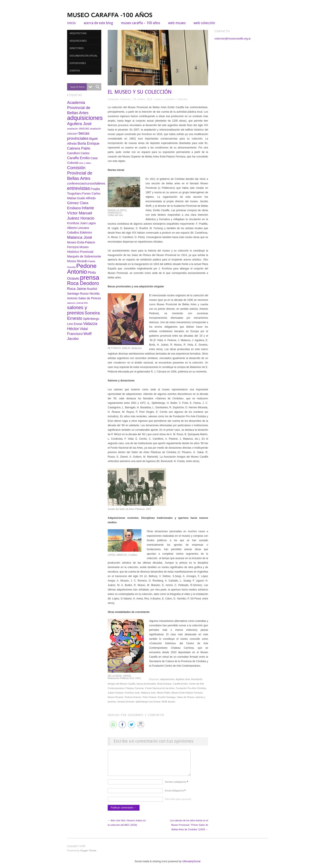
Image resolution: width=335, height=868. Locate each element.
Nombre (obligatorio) (176, 786)
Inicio (71, 23)
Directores (77, 48)
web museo (177, 23)
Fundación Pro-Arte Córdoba (191, 688)
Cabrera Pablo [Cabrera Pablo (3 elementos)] (79, 148)
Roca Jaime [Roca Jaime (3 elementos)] (77, 289)
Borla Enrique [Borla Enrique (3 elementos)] (88, 143)
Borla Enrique (164, 684)
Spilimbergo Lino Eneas (148, 702)
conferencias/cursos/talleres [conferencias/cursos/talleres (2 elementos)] (86, 183)
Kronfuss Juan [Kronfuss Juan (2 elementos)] (77, 223)
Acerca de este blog (98, 23)
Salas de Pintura (186, 697)
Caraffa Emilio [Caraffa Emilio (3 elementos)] (78, 158)
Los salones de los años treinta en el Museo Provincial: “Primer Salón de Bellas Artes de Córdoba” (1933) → (189, 829)
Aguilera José (183, 679)
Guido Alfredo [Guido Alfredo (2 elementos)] (86, 198)
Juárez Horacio (116, 693)
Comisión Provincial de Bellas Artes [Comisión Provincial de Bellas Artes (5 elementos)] (80, 173)
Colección (182, 99)
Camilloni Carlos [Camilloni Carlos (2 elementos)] (78, 153)
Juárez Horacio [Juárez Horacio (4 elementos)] (81, 218)
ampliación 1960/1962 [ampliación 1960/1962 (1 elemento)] (78, 129)
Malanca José (148, 693)
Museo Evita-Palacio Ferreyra (187, 693)
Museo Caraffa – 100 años (140, 23)
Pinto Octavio (149, 697)
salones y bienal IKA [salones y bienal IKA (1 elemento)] (77, 303)
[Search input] (78, 87)
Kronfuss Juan (132, 693)
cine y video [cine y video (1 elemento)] (85, 163)
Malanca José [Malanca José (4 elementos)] (80, 237)
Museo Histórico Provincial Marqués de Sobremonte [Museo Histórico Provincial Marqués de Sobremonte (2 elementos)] (84, 252)
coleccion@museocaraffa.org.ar (233, 39)
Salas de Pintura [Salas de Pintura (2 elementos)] (90, 298)
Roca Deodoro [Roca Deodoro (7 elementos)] (83, 283)
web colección (204, 23)
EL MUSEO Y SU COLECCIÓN (140, 92)
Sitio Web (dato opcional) (178, 803)
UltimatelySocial (191, 866)
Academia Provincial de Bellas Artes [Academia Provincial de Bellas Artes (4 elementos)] (79, 108)
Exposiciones (78, 63)
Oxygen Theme (88, 855)
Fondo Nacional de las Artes (160, 688)
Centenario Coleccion (119, 99)
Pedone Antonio (133, 697)
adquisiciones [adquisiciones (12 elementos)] (85, 118)
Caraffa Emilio (180, 684)
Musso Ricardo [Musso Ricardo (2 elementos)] (77, 261)
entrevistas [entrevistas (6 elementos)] (79, 188)
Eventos (75, 71)
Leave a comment (164, 99)
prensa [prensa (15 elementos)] (90, 277)
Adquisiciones (78, 41)
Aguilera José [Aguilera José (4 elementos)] (79, 124)
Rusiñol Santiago (167, 697)
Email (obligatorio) (175, 795)
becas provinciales (146, 684)
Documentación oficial (84, 56)
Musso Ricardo (115, 697)
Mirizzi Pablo (164, 693)
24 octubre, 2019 (143, 99)
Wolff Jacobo (168, 702)
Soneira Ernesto (126, 702)
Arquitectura (78, 33)
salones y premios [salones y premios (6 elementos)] (77, 310)
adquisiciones (167, 679)
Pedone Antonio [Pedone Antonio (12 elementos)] (82, 269)
